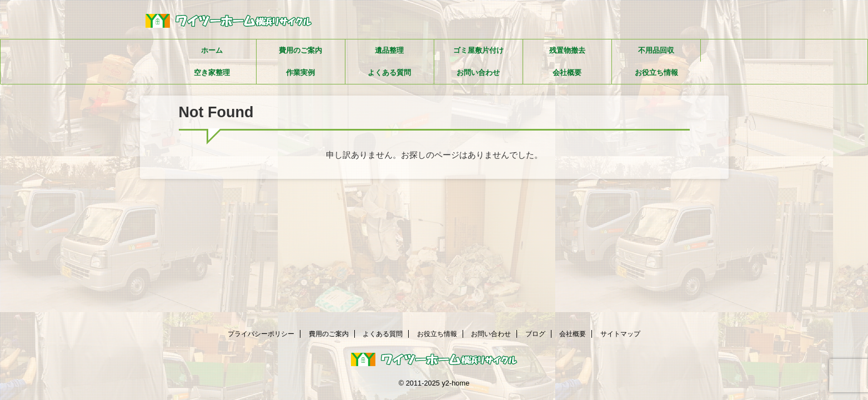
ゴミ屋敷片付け (478, 50)
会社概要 (567, 72)
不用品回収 (656, 50)
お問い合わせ (478, 72)
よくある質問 (389, 72)
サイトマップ (620, 334)
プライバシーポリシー (261, 334)
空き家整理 (212, 72)
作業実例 (300, 72)
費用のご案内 (300, 50)
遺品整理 (389, 50)
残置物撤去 (567, 50)
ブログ (535, 334)
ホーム (212, 50)
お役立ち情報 (656, 72)
